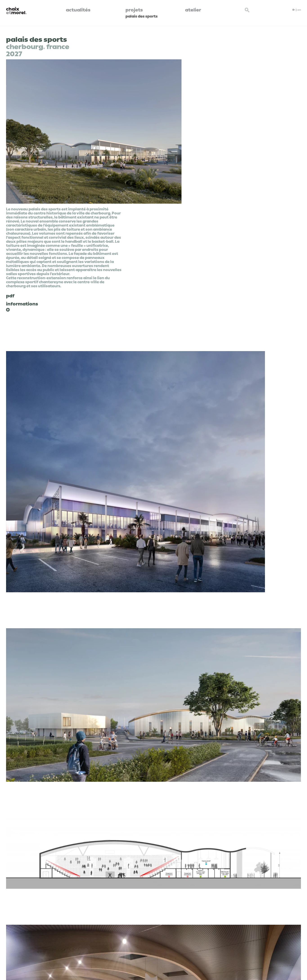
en (299, 10)
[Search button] (247, 9)
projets (134, 10)
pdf (10, 296)
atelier (193, 10)
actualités (78, 10)
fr (294, 10)
